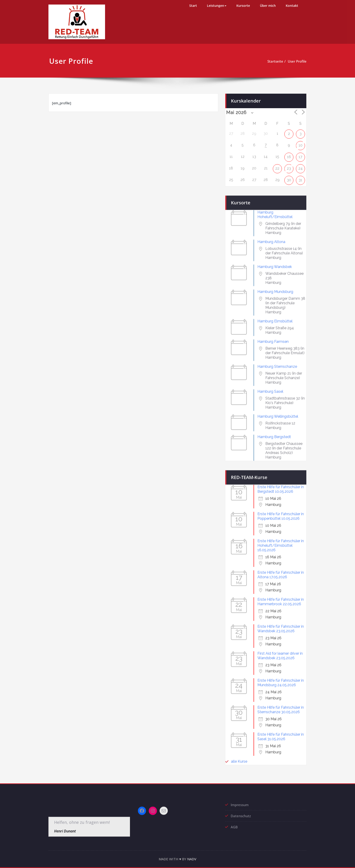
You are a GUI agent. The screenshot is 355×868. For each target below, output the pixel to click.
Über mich (268, 6)
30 (289, 177)
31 (300, 177)
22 (277, 165)
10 (301, 142)
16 (289, 153)
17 (300, 153)
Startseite (269, 61)
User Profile (291, 61)
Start (193, 6)
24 (301, 165)
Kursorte (243, 6)
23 (289, 165)
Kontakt (292, 6)
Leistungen (217, 6)
